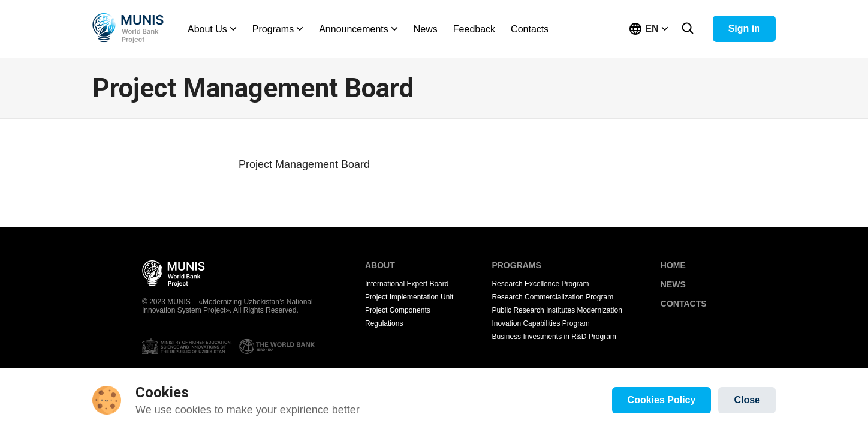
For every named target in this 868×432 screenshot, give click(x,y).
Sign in (744, 28)
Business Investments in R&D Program (554, 337)
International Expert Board (407, 284)
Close (747, 400)
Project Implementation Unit (409, 297)
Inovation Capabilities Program (540, 323)
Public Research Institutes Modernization (557, 310)
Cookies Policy (662, 400)
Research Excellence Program (540, 284)
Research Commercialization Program (552, 297)
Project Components (398, 310)
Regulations (384, 323)
